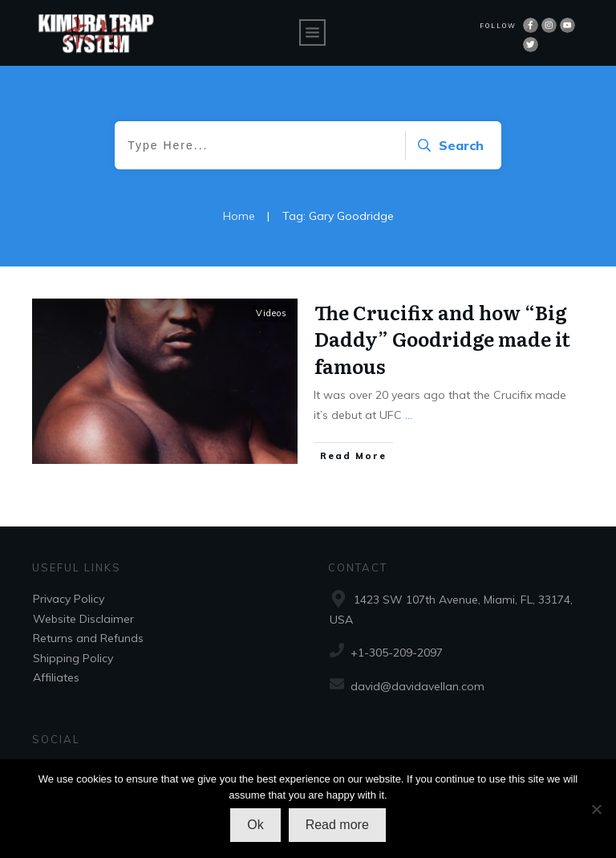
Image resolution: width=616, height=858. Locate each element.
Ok (255, 825)
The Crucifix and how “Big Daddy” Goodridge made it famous (442, 339)
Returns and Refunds (88, 638)
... (409, 415)
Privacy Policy (69, 599)
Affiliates (56, 677)
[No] (596, 809)
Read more (337, 825)
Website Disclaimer (83, 619)
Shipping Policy (73, 658)
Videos (272, 313)
